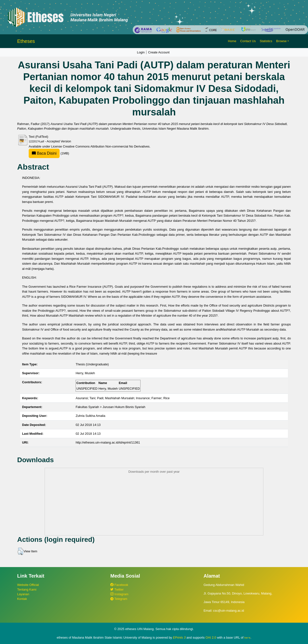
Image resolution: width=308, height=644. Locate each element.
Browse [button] (281, 41)
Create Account (159, 52)
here (247, 638)
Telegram (119, 599)
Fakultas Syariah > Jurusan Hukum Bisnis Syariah (110, 407)
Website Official (28, 585)
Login (141, 52)
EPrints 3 (179, 638)
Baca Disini (44, 153)
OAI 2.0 (211, 638)
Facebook (119, 585)
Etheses (26, 41)
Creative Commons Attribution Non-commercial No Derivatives (106, 146)
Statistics (266, 41)
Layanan (23, 594)
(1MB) (49, 153)
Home (232, 41)
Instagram (119, 594)
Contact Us (248, 41)
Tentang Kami (27, 589)
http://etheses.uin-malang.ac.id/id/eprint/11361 (108, 442)
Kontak (22, 599)
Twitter (117, 589)
